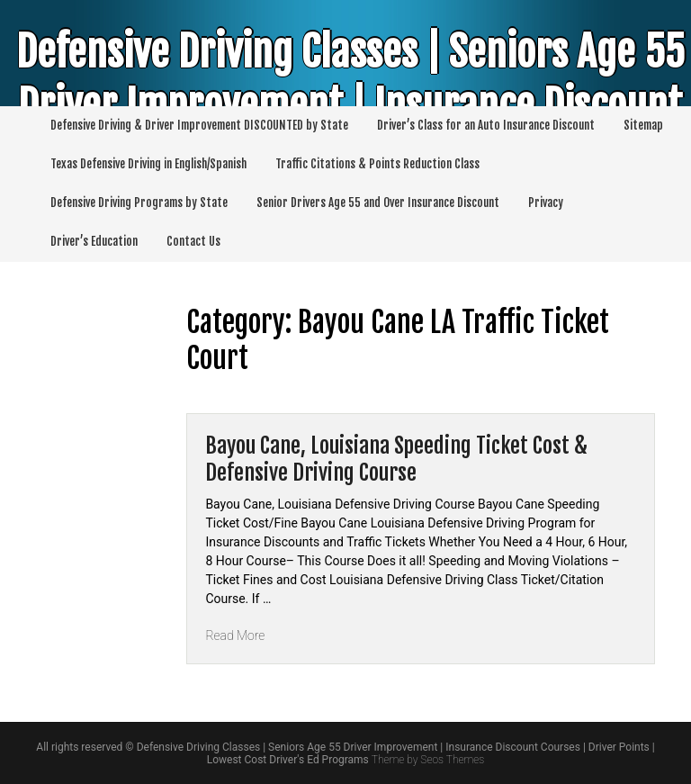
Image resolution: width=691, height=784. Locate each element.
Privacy (546, 203)
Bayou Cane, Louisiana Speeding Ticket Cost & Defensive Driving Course (396, 459)
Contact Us (193, 241)
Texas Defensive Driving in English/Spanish (148, 164)
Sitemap (643, 125)
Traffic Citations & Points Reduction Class (377, 164)
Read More (235, 635)
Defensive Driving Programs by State (139, 203)
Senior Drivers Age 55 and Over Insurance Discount (378, 203)
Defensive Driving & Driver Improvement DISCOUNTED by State (199, 125)
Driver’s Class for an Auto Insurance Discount (486, 125)
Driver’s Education (94, 241)
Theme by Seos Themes (428, 760)
